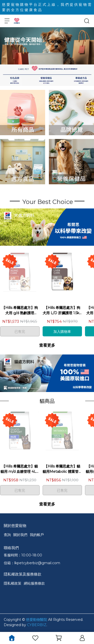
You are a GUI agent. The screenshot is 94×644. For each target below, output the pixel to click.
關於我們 (20, 535)
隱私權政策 (13, 583)
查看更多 (47, 345)
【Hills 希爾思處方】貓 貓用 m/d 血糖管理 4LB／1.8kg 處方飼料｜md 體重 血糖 (20, 469)
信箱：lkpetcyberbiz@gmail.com (32, 563)
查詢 (7, 535)
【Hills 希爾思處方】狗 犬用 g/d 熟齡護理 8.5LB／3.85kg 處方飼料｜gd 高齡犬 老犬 (20, 311)
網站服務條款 (34, 583)
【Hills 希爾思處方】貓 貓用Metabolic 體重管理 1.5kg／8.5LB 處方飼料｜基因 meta (62, 469)
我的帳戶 (37, 535)
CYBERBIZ (37, 625)
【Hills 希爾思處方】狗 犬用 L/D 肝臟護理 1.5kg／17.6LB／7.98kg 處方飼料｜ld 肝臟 (62, 311)
